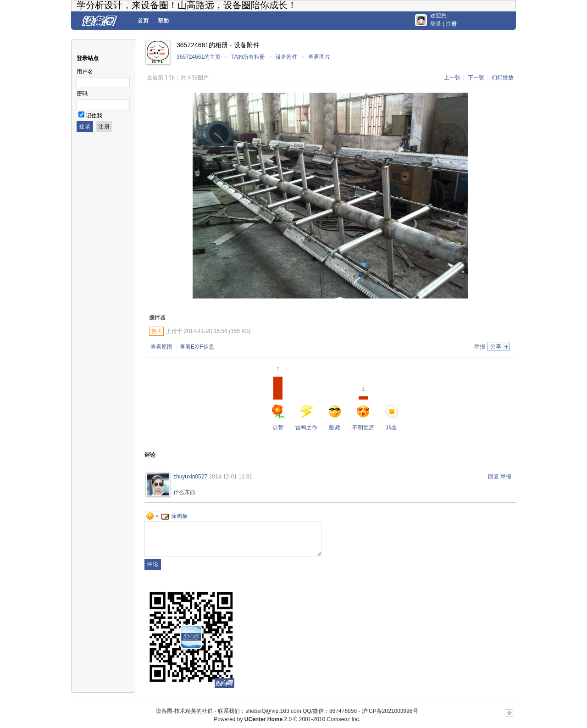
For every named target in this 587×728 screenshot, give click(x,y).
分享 (496, 346)
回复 (493, 477)
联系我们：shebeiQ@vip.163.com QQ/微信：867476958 (287, 711)
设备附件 (287, 57)
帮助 (163, 21)
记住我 (94, 116)
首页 (143, 21)
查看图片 (319, 57)
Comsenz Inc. (343, 719)
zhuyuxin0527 (190, 477)
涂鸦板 (174, 516)
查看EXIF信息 (197, 347)
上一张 (452, 78)
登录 (436, 24)
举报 (480, 347)
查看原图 (161, 347)
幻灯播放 (503, 78)
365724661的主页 (199, 57)
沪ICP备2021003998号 (390, 711)
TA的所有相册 (248, 57)
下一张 (476, 78)
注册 (451, 24)
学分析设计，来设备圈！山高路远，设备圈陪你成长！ (187, 5)
